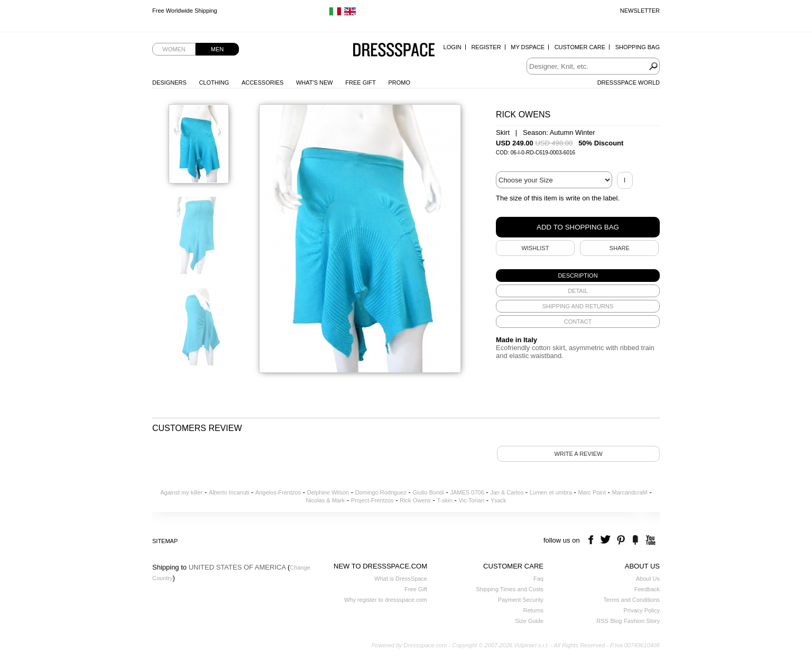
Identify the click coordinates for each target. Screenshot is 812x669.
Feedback (647, 589)
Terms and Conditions (632, 600)
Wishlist (535, 248)
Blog (616, 621)
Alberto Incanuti (229, 492)
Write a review (578, 454)
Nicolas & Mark (325, 500)
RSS (602, 621)
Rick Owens (415, 500)
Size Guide (529, 621)
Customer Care (580, 47)
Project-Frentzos (372, 500)
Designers (169, 83)
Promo (399, 83)
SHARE (620, 248)
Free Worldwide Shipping (185, 11)
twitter (607, 540)
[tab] (578, 276)
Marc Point (592, 492)
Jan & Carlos (507, 492)
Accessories (262, 83)
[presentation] (578, 276)
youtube (649, 540)
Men (217, 49)
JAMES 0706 (467, 492)
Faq (538, 579)
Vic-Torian (471, 500)
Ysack (499, 500)
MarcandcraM (630, 492)
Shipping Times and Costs (510, 589)
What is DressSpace (401, 579)
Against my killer (181, 492)
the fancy (635, 540)
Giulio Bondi (428, 492)
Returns (533, 610)
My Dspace (528, 47)
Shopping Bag (638, 47)
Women (174, 49)
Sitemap (165, 541)
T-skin (444, 500)
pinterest (621, 540)
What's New (315, 83)
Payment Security (521, 600)
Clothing (214, 83)
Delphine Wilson (328, 492)
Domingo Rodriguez (381, 492)
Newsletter (640, 11)
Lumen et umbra (551, 492)
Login (453, 47)
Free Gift (360, 83)
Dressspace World (629, 83)
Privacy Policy (642, 610)
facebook (592, 540)
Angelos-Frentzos (278, 492)
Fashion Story (642, 621)
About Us (648, 579)
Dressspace (394, 51)
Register (486, 47)
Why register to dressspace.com (386, 600)
